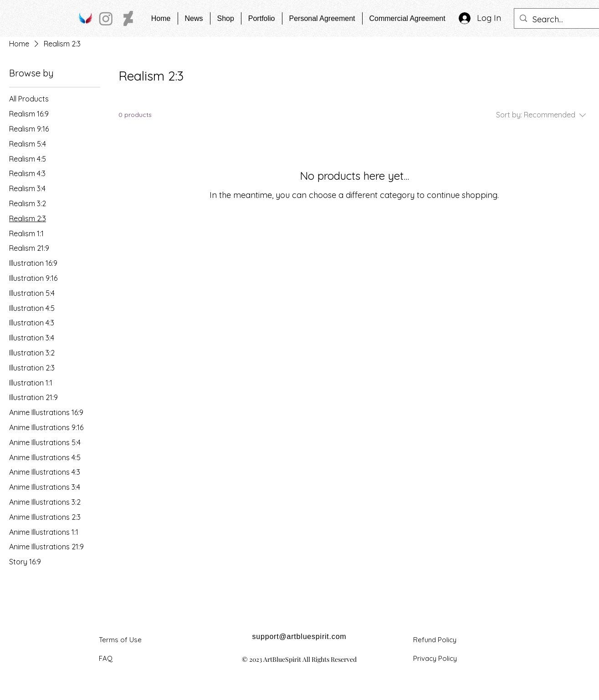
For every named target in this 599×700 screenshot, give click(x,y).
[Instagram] (106, 18)
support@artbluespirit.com (299, 637)
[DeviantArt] (128, 18)
